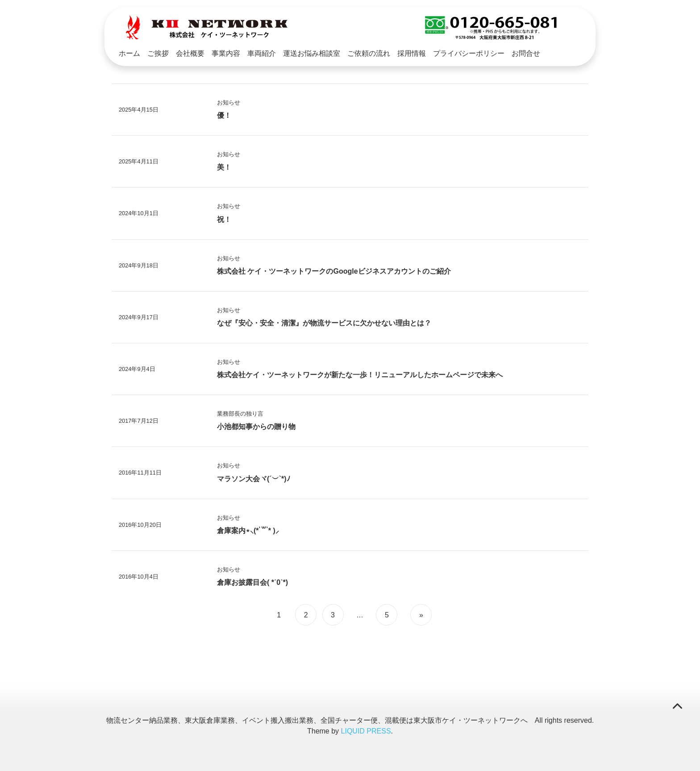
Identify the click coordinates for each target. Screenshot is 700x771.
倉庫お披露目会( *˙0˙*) (252, 581)
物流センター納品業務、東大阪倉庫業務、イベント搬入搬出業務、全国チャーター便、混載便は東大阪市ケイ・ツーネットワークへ (317, 719)
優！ (224, 114)
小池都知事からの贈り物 (256, 425)
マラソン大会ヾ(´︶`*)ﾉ (254, 477)
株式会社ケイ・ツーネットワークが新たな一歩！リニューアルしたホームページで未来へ (360, 373)
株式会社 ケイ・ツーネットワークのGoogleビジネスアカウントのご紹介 (334, 270)
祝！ (224, 218)
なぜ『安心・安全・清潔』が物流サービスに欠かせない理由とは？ (324, 322)
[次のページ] (420, 613)
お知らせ (229, 101)
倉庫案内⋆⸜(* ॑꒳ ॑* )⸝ (248, 529)
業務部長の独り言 (240, 412)
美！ (224, 166)
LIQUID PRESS (366, 730)
